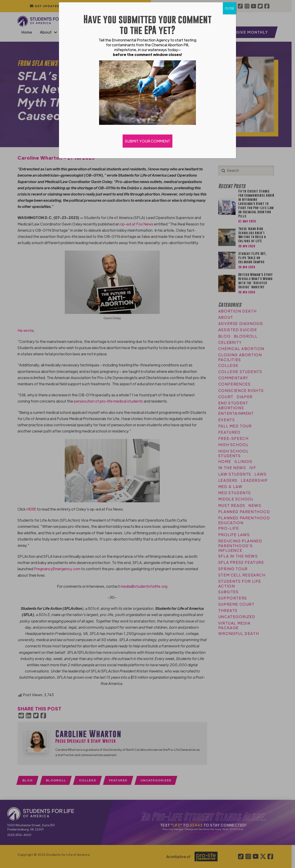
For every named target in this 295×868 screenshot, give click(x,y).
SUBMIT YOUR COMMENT (147, 141)
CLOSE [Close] (229, 8)
